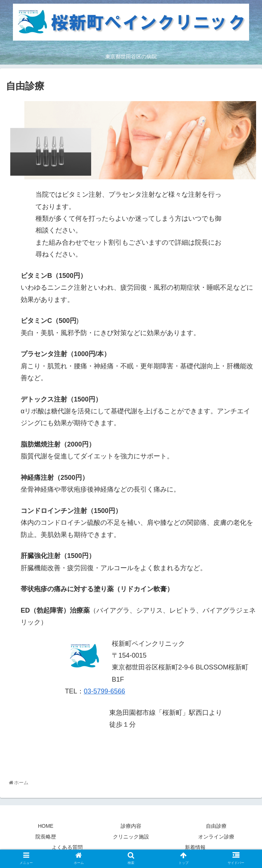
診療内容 (131, 826)
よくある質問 (67, 847)
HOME (46, 826)
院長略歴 (46, 837)
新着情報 (195, 847)
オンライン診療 (216, 837)
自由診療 (216, 826)
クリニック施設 (131, 837)
